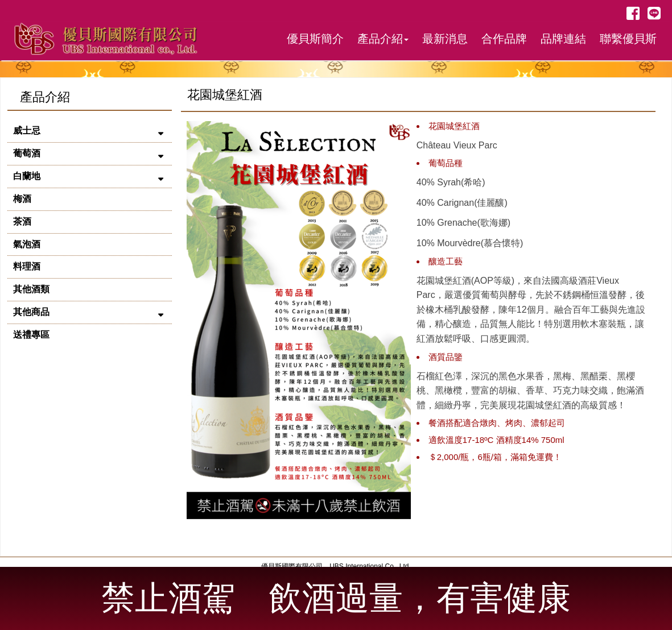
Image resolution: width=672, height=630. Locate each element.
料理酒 (27, 266)
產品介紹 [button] (383, 39)
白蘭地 (27, 176)
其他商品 (31, 312)
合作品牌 (504, 39)
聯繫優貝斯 (628, 39)
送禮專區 (31, 335)
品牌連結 (563, 39)
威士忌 (27, 130)
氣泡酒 (27, 244)
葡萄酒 (27, 153)
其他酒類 (31, 289)
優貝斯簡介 (315, 39)
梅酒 (22, 199)
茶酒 (22, 221)
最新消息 (445, 39)
